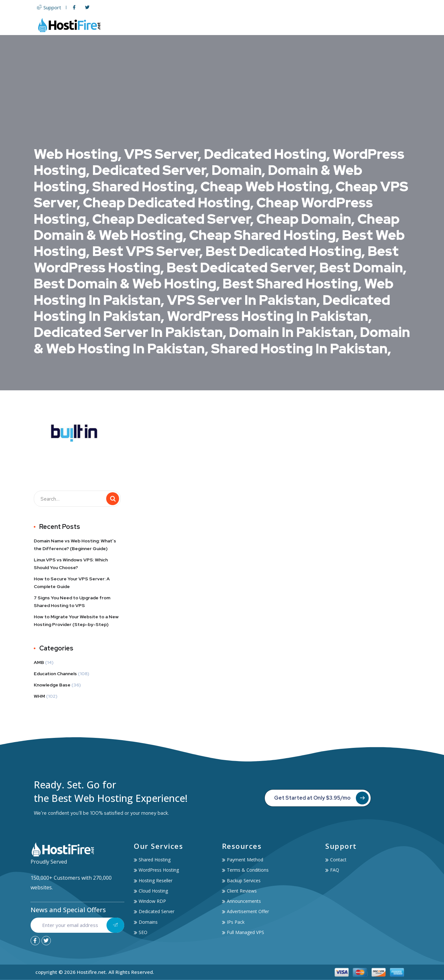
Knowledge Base (52, 685)
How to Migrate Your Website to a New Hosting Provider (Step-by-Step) (76, 621)
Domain (284, 25)
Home (180, 25)
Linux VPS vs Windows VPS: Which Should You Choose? (71, 564)
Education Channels (55, 674)
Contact (398, 25)
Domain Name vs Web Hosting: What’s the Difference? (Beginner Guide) (75, 545)
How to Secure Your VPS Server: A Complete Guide (72, 583)
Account (366, 25)
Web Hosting (214, 25)
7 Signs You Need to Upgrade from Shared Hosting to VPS (72, 602)
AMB (39, 662)
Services (332, 25)
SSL (306, 25)
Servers (254, 25)
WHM (39, 696)
